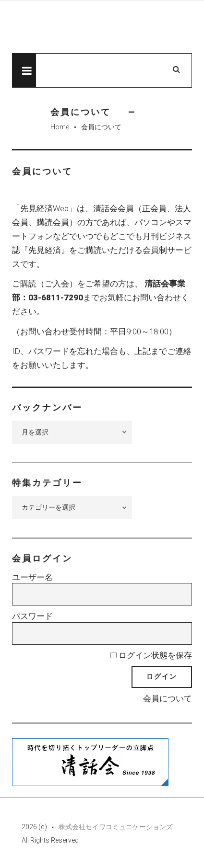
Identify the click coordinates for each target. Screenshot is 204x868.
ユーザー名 (32, 577)
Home (60, 127)
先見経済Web (102, 27)
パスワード (32, 616)
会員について (168, 698)
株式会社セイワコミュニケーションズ (116, 827)
